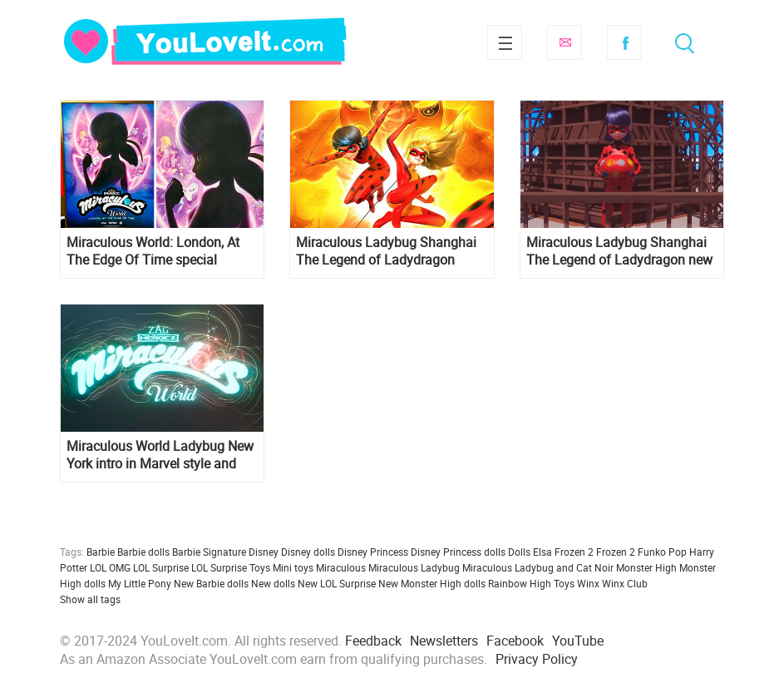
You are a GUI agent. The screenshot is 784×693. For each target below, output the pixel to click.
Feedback (373, 641)
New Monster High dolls (432, 583)
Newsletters (444, 641)
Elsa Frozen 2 (563, 552)
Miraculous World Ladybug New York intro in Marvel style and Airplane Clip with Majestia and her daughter (160, 455)
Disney (264, 552)
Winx (588, 583)
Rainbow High (520, 583)
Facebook (624, 42)
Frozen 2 (616, 552)
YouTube (578, 641)
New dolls (273, 583)
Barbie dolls (143, 552)
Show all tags (90, 599)
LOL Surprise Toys (231, 567)
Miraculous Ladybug (414, 567)
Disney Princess (373, 552)
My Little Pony (140, 583)
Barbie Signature (209, 552)
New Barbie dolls (211, 583)
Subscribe (565, 42)
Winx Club (625, 583)
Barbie (101, 552)
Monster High (646, 567)
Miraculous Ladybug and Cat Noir (538, 567)
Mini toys (293, 567)
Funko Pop (662, 552)
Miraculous (341, 567)
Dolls (519, 552)
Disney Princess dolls (458, 552)
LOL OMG (110, 567)
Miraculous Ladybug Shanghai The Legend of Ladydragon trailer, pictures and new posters (388, 251)
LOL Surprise (161, 567)
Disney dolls (308, 552)
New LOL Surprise (337, 583)
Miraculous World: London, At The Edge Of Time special (153, 251)
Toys (564, 583)
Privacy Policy (537, 659)
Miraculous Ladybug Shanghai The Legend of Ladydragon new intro (619, 251)
